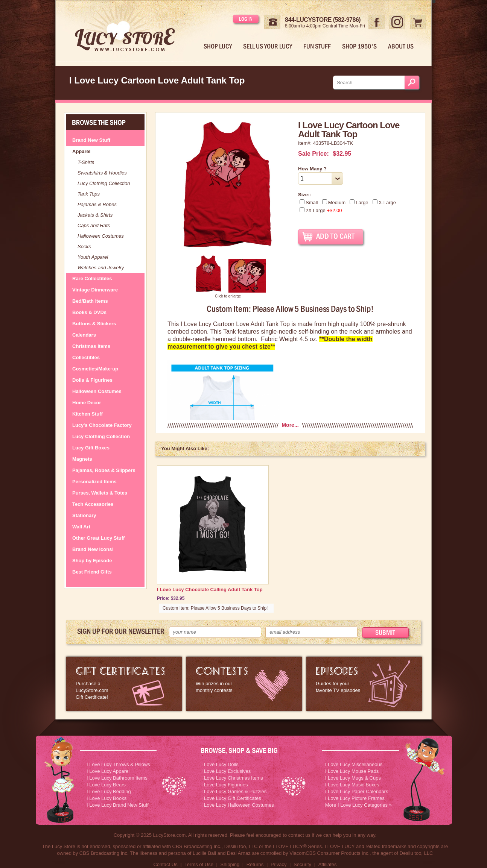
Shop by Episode (92, 561)
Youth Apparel (93, 257)
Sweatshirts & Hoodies (102, 173)
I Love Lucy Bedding (109, 791)
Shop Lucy (218, 46)
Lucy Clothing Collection (104, 183)
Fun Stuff (317, 46)
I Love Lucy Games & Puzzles (234, 791)
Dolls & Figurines (92, 380)
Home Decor (87, 403)
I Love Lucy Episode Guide (364, 684)
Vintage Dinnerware (95, 290)
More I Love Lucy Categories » (358, 805)
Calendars (84, 335)
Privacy (279, 864)
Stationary (84, 515)
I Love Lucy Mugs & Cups (353, 778)
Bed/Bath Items (90, 301)
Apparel (81, 151)
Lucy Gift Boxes (91, 448)
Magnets (82, 459)
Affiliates (328, 864)
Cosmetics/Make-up (95, 369)
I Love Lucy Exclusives (226, 771)
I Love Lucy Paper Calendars (357, 791)
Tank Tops (89, 194)
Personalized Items (94, 482)
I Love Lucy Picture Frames (355, 798)
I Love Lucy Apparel (108, 771)
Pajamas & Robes (97, 204)
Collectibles (86, 357)
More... (290, 425)
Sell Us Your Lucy (268, 46)
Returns (255, 864)
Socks (84, 247)
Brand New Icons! (93, 549)
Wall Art (81, 527)
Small (309, 203)
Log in (246, 19)
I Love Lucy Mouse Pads (352, 771)
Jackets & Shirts (95, 215)
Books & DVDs (89, 312)
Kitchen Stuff (88, 414)
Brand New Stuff (91, 140)
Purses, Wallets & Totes (100, 493)
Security (302, 864)
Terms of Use (199, 864)
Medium (334, 203)
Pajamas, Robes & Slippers (104, 470)
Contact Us (165, 864)
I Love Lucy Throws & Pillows (118, 764)
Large (359, 203)
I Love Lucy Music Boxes (352, 785)
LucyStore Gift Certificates (124, 684)
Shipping (230, 864)
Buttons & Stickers (94, 324)
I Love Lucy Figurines (225, 785)
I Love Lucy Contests (244, 684)
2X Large (321, 210)
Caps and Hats (94, 225)
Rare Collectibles (92, 278)
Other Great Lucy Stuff (98, 538)
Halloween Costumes (101, 236)
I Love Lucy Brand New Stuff (118, 805)
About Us (401, 46)
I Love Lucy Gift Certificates (231, 798)
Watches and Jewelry (101, 268)
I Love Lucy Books (107, 798)
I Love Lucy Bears (106, 785)
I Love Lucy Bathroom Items (117, 778)
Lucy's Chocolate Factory (102, 425)
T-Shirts (86, 162)
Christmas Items (91, 346)
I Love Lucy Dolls (220, 764)
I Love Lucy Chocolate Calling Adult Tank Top (210, 590)
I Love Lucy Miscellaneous (354, 764)
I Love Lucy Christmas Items (232, 778)
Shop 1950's (359, 46)
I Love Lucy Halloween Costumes (238, 805)
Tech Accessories (93, 504)
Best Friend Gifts (92, 572)
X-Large (384, 203)
